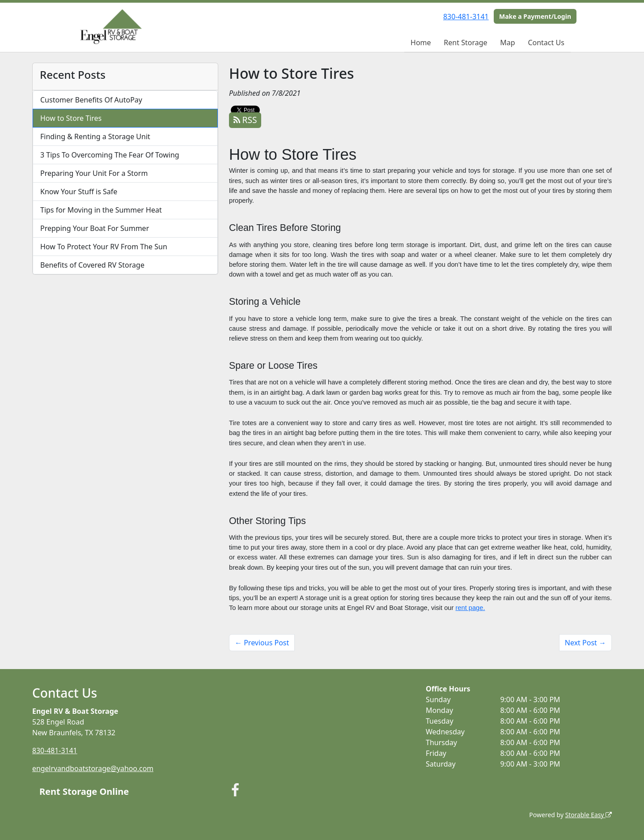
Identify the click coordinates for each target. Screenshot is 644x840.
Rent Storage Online (84, 791)
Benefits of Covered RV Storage (92, 265)
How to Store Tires (71, 118)
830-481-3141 (466, 17)
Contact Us (546, 43)
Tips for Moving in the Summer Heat (101, 210)
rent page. (470, 608)
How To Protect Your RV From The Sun (104, 247)
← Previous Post (262, 643)
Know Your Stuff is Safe (79, 192)
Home (421, 43)
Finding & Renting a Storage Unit (95, 136)
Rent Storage (465, 43)
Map (507, 43)
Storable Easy (588, 814)
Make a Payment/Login (535, 16)
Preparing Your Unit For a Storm (94, 173)
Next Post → (585, 643)
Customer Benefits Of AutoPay (91, 100)
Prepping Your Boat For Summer (95, 228)
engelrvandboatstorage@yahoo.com (93, 768)
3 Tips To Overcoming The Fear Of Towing (110, 155)
